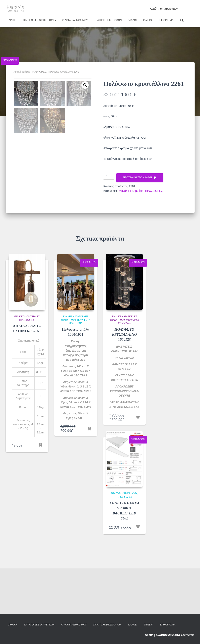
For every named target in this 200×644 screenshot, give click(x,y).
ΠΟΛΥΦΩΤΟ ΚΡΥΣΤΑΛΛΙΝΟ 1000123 (124, 380)
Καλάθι (132, 20)
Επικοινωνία (166, 20)
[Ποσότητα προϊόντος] (109, 177)
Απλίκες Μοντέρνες (27, 362)
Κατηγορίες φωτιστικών (40, 20)
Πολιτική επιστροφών (108, 20)
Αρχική (13, 20)
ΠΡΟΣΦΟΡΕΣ (38, 72)
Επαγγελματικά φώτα (124, 539)
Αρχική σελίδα (21, 72)
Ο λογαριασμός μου (75, 20)
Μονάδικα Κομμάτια (131, 191)
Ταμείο (147, 20)
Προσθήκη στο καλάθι (137, 178)
